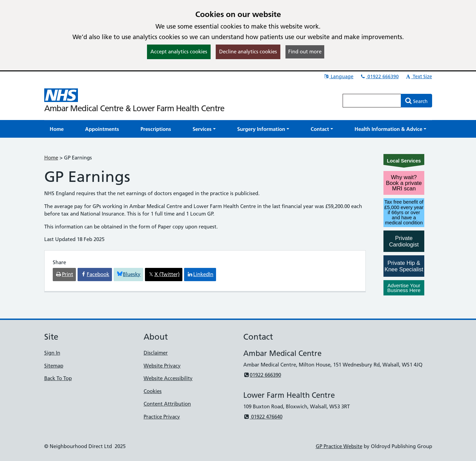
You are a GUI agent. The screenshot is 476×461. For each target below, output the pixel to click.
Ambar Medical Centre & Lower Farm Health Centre (134, 108)
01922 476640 (263, 417)
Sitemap (54, 366)
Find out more (305, 52)
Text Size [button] (419, 76)
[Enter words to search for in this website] (372, 101)
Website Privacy (162, 366)
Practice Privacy (162, 417)
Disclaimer (156, 353)
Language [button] (338, 76)
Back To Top (58, 378)
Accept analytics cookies (179, 52)
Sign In (52, 353)
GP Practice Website (339, 446)
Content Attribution (167, 404)
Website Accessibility (168, 378)
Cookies (153, 391)
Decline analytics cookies (248, 52)
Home (51, 158)
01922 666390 (379, 76)
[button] (204, 129)
